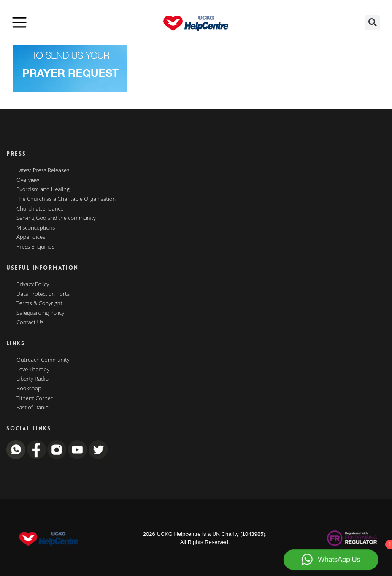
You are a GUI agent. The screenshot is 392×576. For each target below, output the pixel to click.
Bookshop (29, 389)
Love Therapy (33, 370)
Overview (28, 180)
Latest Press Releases (43, 170)
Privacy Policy (33, 284)
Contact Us (30, 322)
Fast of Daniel (33, 408)
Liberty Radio (32, 379)
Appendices (31, 237)
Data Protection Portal (44, 294)
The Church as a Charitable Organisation (66, 199)
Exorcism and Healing (43, 189)
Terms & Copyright (39, 303)
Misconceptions (36, 228)
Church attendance (40, 209)
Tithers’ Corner (35, 398)
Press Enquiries (35, 247)
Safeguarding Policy (40, 313)
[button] (372, 23)
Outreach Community (43, 360)
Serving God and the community (56, 218)
